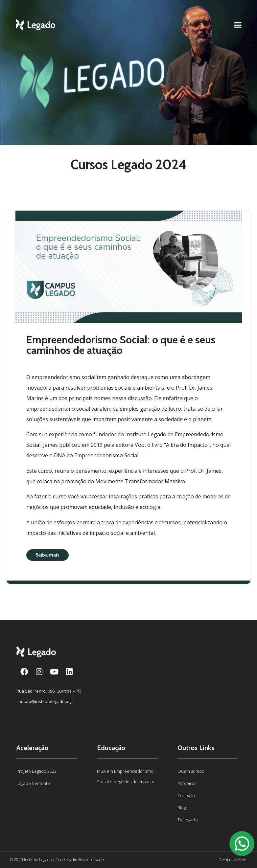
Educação (111, 748)
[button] (238, 25)
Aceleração (32, 748)
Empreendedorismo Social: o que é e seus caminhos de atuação (121, 345)
